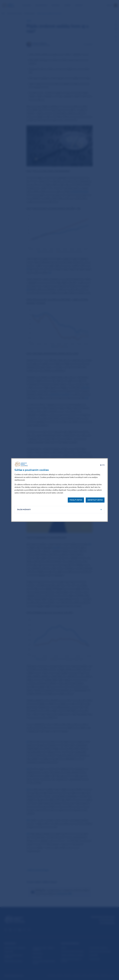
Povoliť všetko (76, 500)
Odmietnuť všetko (95, 500)
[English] (102, 465)
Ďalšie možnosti (24, 510)
